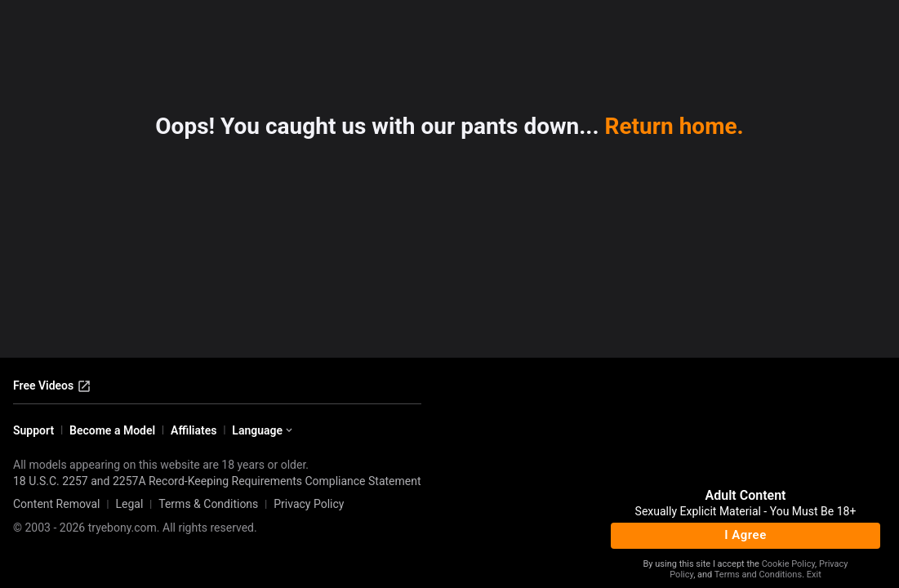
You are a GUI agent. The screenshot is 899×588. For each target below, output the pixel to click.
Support (33, 430)
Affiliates (194, 430)
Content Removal (57, 504)
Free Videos (52, 386)
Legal (129, 504)
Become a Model (112, 430)
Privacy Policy (309, 504)
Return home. (674, 126)
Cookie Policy (788, 564)
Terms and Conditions (758, 575)
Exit (814, 575)
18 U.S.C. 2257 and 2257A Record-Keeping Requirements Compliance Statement (217, 481)
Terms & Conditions (208, 504)
